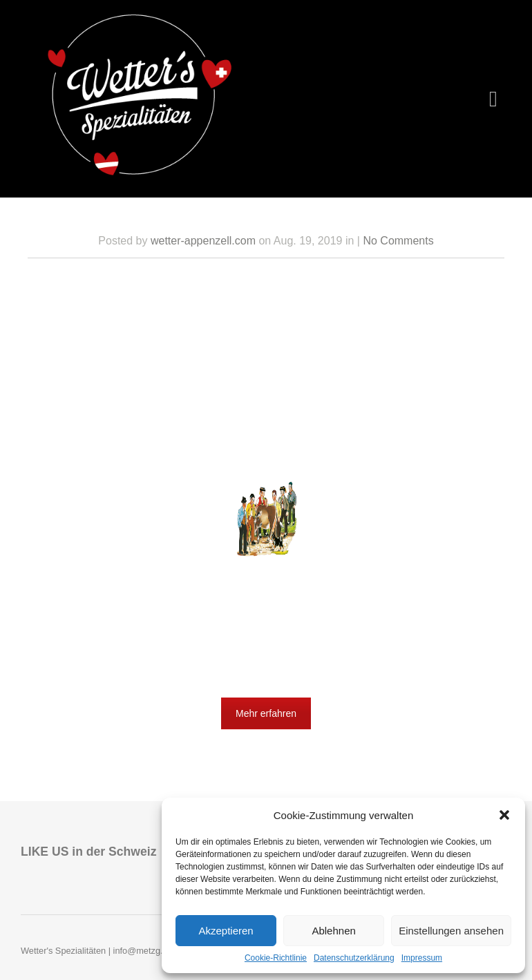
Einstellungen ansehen (451, 931)
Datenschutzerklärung (354, 958)
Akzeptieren (226, 931)
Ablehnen (333, 931)
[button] (504, 815)
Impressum (422, 958)
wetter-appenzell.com (203, 241)
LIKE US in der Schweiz (89, 852)
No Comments (398, 241)
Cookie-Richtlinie (276, 958)
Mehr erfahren (266, 713)
